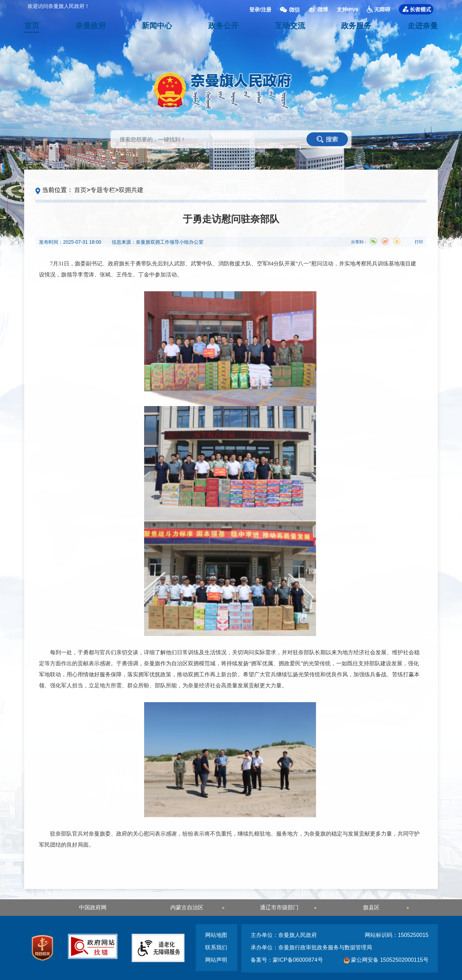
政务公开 (223, 26)
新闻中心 (157, 26)
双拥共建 (131, 190)
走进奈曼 (423, 26)
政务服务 (356, 26)
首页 (32, 26)
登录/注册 (260, 9)
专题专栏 (103, 190)
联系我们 (216, 947)
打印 (419, 242)
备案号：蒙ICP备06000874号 (287, 960)
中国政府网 (93, 907)
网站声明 (216, 960)
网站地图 (216, 935)
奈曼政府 (91, 26)
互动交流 (290, 26)
